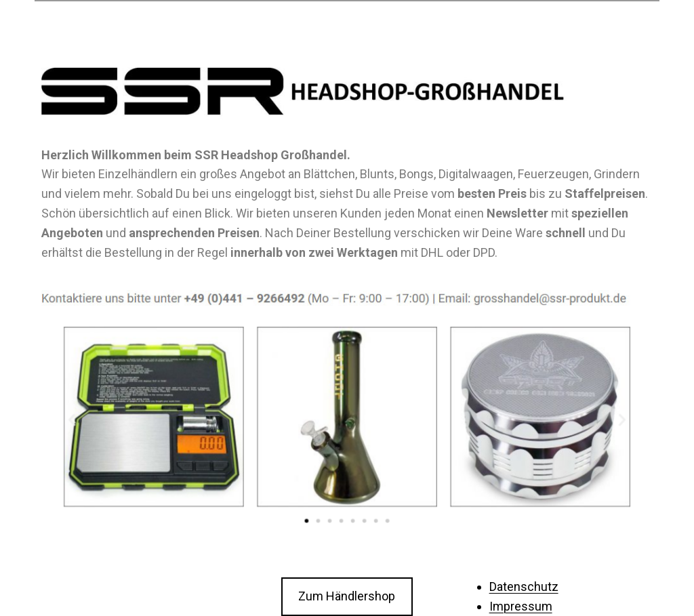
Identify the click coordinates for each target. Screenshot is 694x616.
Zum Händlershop (347, 596)
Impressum (521, 606)
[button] (308, 518)
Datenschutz (524, 587)
